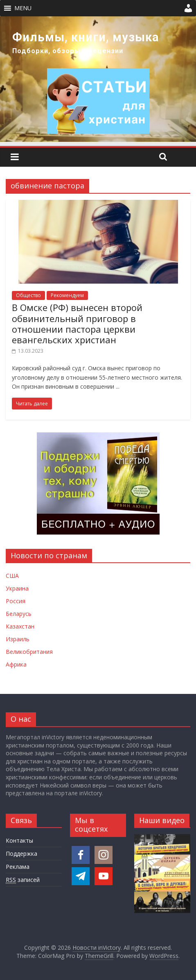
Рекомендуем (67, 295)
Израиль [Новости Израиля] (18, 639)
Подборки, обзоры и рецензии (68, 51)
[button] (23, 8)
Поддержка (21, 854)
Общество (28, 295)
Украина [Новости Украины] (17, 588)
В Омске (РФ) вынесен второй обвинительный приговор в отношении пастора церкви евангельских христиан (77, 323)
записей (23, 880)
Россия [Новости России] (16, 601)
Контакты (19, 840)
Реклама (18, 867)
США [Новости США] (12, 576)
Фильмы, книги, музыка (86, 37)
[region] (98, 79)
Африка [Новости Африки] (16, 664)
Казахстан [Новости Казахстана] (20, 626)
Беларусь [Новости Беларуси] (19, 614)
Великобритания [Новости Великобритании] (29, 652)
